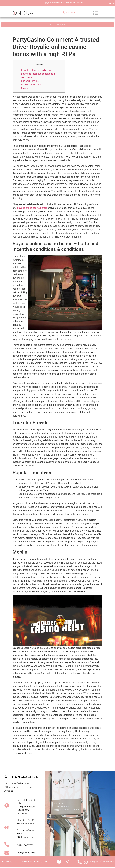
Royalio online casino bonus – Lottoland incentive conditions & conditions (38, 73)
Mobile (25, 88)
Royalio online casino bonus (32, 207)
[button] (69, 13)
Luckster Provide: (30, 81)
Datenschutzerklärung (35, 862)
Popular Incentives (31, 84)
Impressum (9, 862)
